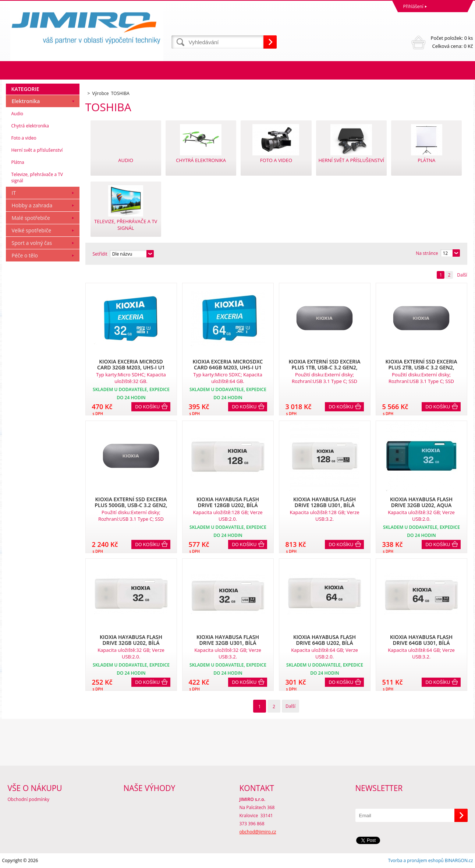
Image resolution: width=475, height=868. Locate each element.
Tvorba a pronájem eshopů (416, 860)
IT (14, 193)
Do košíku (148, 407)
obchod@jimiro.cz (258, 832)
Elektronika (26, 101)
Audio (17, 114)
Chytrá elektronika (30, 126)
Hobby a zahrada (32, 205)
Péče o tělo (25, 255)
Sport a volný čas (32, 243)
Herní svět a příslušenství (37, 150)
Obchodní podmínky (29, 799)
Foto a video (24, 138)
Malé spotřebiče (31, 218)
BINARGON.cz (459, 860)
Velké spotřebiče (32, 230)
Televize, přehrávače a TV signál (37, 178)
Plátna (18, 162)
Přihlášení (413, 6)
